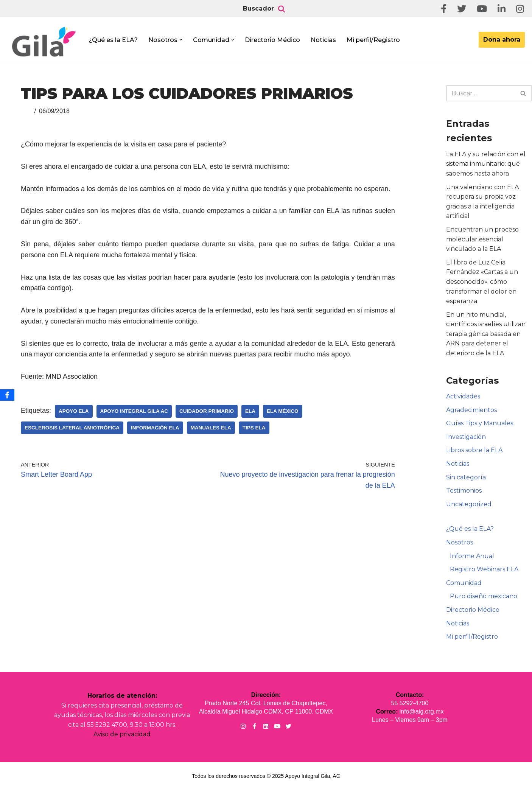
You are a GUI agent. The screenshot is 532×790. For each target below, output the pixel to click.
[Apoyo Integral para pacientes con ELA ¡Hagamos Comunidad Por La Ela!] (44, 42)
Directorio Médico (272, 40)
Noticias (323, 40)
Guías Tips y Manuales (480, 423)
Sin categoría (466, 477)
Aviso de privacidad (122, 734)
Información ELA (155, 428)
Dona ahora (502, 40)
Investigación (466, 437)
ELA (250, 411)
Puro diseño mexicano (484, 596)
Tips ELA (254, 428)
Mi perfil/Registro (373, 40)
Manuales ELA (211, 428)
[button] (181, 40)
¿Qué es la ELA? (113, 40)
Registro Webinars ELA (484, 569)
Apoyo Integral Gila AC (134, 411)
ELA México (283, 411)
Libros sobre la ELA (474, 450)
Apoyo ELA (74, 411)
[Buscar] (282, 9)
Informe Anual (472, 556)
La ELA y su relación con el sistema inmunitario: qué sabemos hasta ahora (486, 164)
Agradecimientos (471, 410)
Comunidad (464, 583)
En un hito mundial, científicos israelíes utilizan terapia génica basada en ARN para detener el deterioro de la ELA (486, 334)
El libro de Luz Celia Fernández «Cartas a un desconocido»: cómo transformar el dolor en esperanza (482, 282)
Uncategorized (469, 504)
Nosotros (460, 542)
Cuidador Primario (207, 411)
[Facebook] (7, 395)
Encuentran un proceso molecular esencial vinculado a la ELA (482, 239)
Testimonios (464, 491)
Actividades (463, 396)
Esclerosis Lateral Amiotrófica (72, 428)
